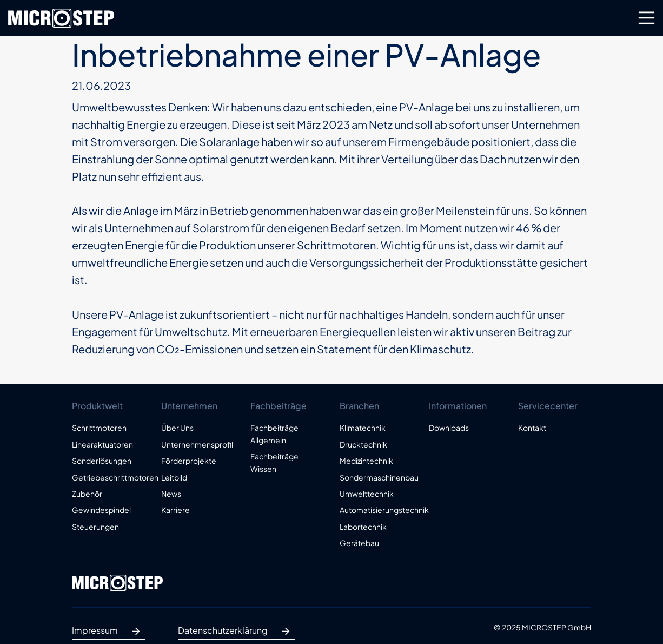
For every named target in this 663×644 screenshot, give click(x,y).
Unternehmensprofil (197, 444)
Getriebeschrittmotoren (108, 477)
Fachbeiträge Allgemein (274, 433)
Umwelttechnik (367, 494)
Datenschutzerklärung (237, 632)
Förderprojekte (189, 461)
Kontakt (532, 428)
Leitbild (174, 477)
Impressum (109, 632)
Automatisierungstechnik (376, 510)
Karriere (175, 510)
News (171, 494)
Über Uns (177, 428)
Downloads (449, 428)
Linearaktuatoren (102, 444)
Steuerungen (95, 527)
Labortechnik (363, 527)
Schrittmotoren (99, 428)
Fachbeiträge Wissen (274, 462)
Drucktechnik (363, 444)
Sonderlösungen (102, 461)
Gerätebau (359, 543)
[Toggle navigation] (647, 18)
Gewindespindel (101, 510)
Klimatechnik (363, 428)
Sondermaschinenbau (376, 477)
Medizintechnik (366, 461)
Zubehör (87, 494)
